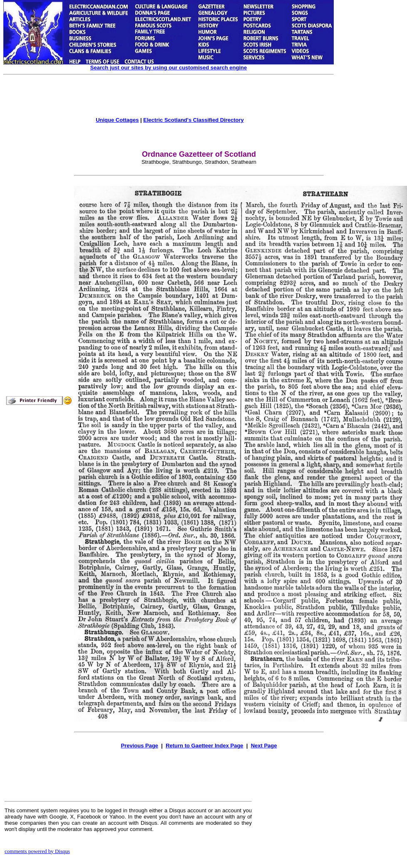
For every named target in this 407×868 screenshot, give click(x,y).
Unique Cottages (117, 120)
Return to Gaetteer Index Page (204, 746)
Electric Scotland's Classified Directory (194, 120)
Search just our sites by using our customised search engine (169, 68)
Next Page (264, 746)
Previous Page (139, 746)
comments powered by (37, 851)
